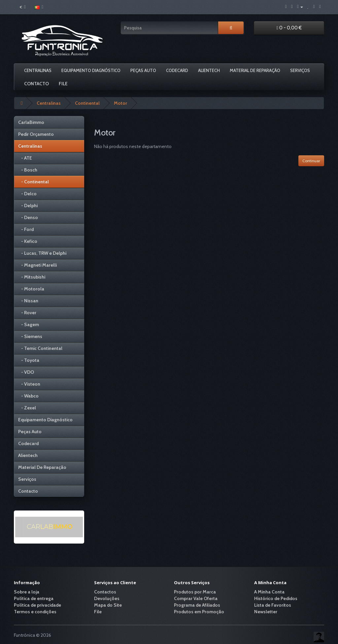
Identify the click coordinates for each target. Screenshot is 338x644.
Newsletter (266, 612)
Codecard (177, 70)
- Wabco (28, 396)
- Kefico (28, 241)
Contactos (105, 592)
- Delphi (28, 206)
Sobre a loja (27, 592)
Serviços (300, 70)
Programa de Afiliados (197, 605)
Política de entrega (34, 598)
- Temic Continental (40, 348)
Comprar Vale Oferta (196, 598)
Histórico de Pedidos (276, 598)
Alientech (209, 70)
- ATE (25, 158)
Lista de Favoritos (273, 605)
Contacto (36, 84)
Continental (87, 103)
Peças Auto (143, 70)
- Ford (26, 229)
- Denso (28, 217)
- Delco (27, 194)
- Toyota (29, 360)
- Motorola (31, 289)
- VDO (26, 372)
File (63, 84)
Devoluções (107, 598)
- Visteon (29, 384)
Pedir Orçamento (36, 134)
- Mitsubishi (32, 277)
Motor (120, 103)
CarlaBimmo (31, 122)
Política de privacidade (37, 605)
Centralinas (38, 70)
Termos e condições (35, 612)
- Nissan (28, 301)
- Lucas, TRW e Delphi (42, 253)
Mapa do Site (108, 605)
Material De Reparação (255, 70)
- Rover (27, 313)
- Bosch (28, 170)
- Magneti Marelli (37, 265)
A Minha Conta (269, 592)
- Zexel (27, 408)
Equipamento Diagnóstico (91, 70)
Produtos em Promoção (199, 612)
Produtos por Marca (195, 592)
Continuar (311, 161)
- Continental (34, 182)
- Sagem (29, 324)
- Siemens (30, 336)
